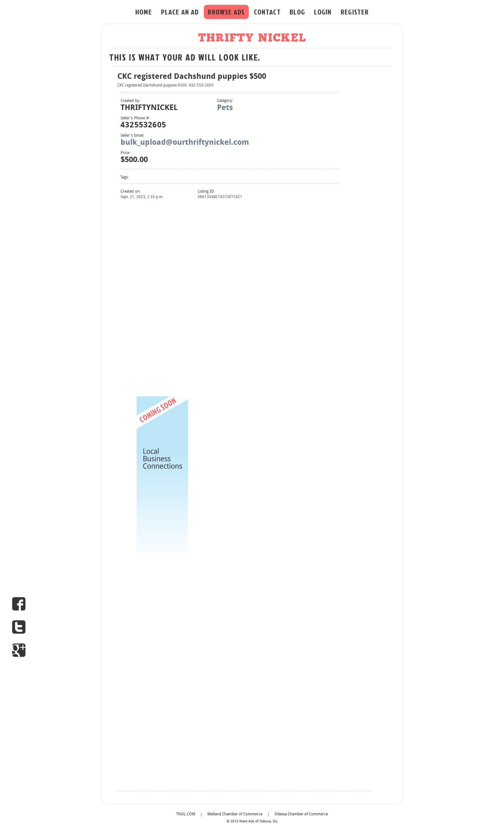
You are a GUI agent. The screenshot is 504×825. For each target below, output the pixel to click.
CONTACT (267, 12)
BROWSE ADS (226, 12)
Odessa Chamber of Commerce (301, 814)
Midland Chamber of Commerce (235, 814)
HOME (144, 12)
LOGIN (323, 12)
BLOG (297, 12)
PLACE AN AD (180, 12)
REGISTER (355, 12)
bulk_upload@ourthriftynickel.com (185, 143)
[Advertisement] (162, 297)
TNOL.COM (186, 814)
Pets (225, 108)
